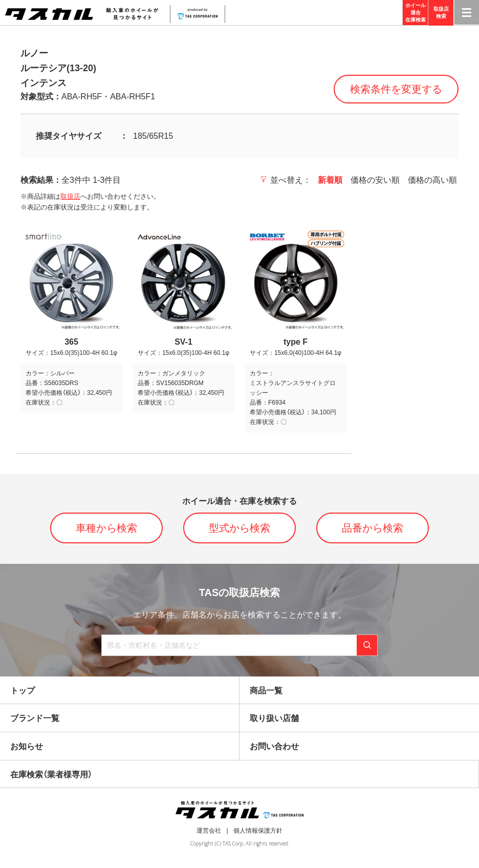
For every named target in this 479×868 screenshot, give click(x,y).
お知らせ (27, 746)
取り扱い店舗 (274, 718)
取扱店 (70, 196)
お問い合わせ (274, 746)
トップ (23, 691)
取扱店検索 (441, 13)
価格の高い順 (432, 180)
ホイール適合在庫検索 (416, 13)
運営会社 (209, 831)
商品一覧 (266, 691)
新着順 (330, 180)
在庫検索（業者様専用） (51, 775)
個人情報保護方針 (258, 831)
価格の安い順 (375, 180)
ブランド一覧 (35, 718)
